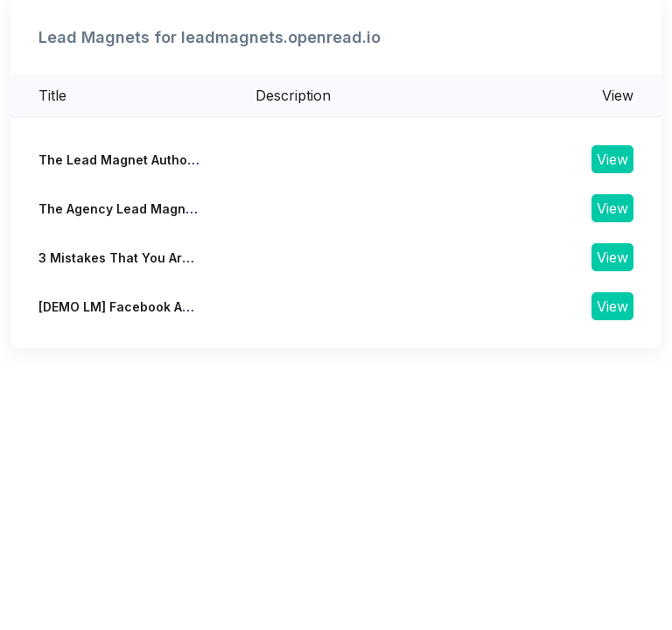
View (612, 159)
